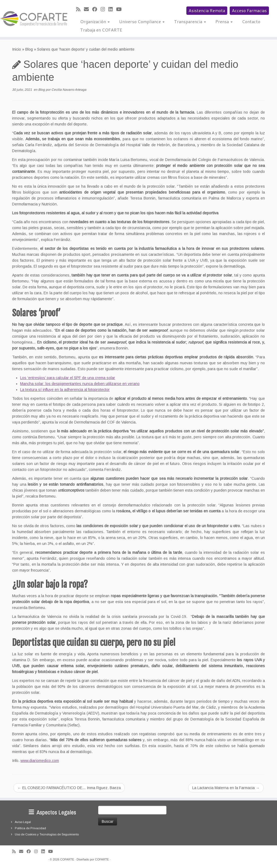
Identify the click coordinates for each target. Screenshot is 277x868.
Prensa (224, 21)
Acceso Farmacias (249, 10)
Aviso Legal (23, 822)
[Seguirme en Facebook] (96, 9)
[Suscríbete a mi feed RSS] (80, 9)
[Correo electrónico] (88, 9)
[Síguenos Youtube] (121, 9)
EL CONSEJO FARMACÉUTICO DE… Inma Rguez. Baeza (69, 788)
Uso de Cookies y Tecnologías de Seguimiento (47, 834)
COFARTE (67, 859)
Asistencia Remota (207, 10)
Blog (29, 49)
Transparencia (190, 21)
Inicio (17, 49)
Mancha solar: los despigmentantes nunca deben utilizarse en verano (80, 384)
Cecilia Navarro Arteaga (69, 90)
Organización (95, 21)
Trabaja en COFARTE (101, 30)
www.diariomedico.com (40, 761)
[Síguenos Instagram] (104, 9)
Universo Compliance (142, 21)
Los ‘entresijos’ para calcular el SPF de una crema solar (68, 378)
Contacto (251, 21)
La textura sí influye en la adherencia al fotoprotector (65, 390)
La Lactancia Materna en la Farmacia (226, 788)
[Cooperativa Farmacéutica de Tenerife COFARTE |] (32, 19)
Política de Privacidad (30, 828)
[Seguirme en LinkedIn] (112, 9)
